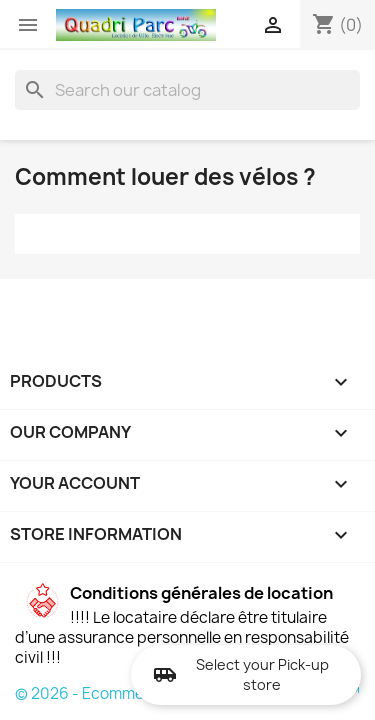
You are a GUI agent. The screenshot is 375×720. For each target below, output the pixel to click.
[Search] (187, 90)
